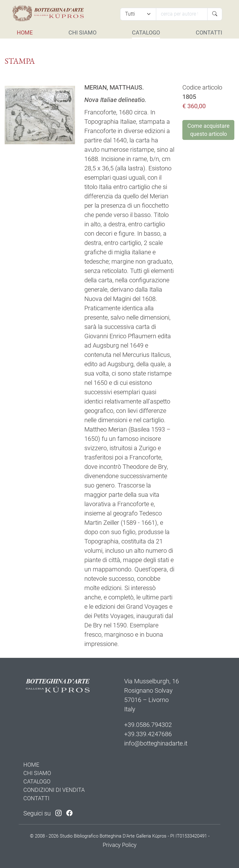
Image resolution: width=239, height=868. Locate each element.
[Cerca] (182, 14)
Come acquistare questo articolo (209, 130)
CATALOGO (146, 32)
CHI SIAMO (82, 32)
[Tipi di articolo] (138, 14)
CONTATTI (209, 32)
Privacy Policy (120, 845)
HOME (25, 32)
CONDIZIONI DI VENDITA (54, 790)
